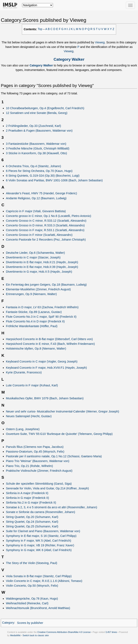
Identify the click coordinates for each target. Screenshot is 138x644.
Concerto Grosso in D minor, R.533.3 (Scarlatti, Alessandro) (45, 225)
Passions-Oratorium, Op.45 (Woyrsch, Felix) (35, 452)
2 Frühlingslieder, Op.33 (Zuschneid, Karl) (34, 126)
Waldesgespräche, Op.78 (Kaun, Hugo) (32, 599)
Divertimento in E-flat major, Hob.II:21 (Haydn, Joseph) (42, 262)
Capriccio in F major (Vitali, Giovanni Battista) (36, 211)
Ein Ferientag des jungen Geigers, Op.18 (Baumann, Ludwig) (46, 285)
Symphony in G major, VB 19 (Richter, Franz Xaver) (40, 545)
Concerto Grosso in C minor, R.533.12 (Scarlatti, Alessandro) (46, 221)
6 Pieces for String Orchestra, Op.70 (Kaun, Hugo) (39, 171)
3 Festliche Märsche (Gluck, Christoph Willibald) (38, 148)
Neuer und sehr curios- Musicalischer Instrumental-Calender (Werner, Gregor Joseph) (63, 411)
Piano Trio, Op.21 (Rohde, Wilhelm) (29, 466)
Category (8, 623)
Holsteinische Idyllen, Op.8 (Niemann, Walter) (36, 349)
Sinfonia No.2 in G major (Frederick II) (31, 503)
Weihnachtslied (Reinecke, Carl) (27, 603)
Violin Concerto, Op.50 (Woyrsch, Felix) (32, 586)
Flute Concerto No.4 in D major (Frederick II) (35, 321)
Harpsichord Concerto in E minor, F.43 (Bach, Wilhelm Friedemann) (50, 344)
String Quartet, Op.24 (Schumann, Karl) (32, 522)
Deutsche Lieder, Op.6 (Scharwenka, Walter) (35, 253)
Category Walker (69, 59)
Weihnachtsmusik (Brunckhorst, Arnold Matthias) (38, 608)
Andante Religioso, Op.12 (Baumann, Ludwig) (36, 198)
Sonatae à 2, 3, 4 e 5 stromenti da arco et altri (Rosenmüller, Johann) (52, 507)
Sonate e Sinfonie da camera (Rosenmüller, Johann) (41, 512)
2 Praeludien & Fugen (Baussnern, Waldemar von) (39, 131)
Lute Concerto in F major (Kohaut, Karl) (32, 385)
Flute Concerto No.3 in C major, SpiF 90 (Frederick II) (41, 317)
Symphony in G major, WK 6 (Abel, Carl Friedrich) (39, 550)
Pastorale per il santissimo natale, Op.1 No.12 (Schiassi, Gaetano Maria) (54, 456)
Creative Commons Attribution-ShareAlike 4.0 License (64, 632)
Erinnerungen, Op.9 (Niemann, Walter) (31, 294)
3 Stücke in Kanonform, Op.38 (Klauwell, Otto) (37, 153)
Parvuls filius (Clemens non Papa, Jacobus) (35, 447)
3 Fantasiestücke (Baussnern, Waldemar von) (36, 144)
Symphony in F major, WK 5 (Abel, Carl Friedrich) (39, 541)
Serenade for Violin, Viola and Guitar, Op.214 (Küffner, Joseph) (47, 488)
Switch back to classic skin (36, 635)
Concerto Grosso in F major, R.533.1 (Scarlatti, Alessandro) (45, 230)
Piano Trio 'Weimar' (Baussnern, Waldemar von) (38, 461)
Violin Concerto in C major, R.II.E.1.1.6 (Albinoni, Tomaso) (44, 581)
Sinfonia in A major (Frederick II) (27, 493)
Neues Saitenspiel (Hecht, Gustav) (29, 416)
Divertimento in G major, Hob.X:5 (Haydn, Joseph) (39, 272)
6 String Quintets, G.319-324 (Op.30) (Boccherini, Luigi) (43, 176)
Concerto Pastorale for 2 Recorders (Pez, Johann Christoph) (46, 240)
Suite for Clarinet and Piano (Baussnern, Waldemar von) (43, 531)
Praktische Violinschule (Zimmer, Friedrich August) (39, 471)
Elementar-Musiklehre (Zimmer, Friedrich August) (38, 289)
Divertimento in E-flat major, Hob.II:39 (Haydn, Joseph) (42, 267)
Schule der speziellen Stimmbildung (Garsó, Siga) (39, 484)
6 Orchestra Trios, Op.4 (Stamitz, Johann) (34, 166)
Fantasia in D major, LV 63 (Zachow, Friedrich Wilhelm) (42, 307)
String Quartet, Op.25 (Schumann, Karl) (32, 526)
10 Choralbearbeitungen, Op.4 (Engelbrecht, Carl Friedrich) (45, 108)
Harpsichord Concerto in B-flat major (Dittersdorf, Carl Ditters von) (49, 339)
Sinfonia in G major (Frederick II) (28, 498)
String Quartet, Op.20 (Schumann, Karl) (32, 517)
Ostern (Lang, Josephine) (23, 429)
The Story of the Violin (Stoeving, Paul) (32, 563)
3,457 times (111, 632)
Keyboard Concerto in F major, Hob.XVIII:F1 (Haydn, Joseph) (46, 368)
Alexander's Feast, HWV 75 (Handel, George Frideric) (42, 193)
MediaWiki (15, 635)
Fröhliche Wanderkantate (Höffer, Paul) (32, 326)
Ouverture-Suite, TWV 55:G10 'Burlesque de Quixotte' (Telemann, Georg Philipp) (59, 434)
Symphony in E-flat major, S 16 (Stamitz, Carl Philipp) (41, 536)
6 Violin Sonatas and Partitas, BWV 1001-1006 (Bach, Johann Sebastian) (54, 180)
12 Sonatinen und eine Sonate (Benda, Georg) (37, 113)
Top (40, 29)
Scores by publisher (30, 623)
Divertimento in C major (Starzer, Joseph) (33, 257)
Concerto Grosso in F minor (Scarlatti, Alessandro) (39, 235)
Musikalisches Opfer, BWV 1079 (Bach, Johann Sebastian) (45, 398)
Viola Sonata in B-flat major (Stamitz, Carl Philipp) (39, 576)
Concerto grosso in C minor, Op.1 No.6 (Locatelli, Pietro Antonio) (49, 216)
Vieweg (100, 42)
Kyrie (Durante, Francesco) (24, 372)
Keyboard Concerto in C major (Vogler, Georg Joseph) (42, 361)
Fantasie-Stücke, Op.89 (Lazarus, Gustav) (34, 312)
